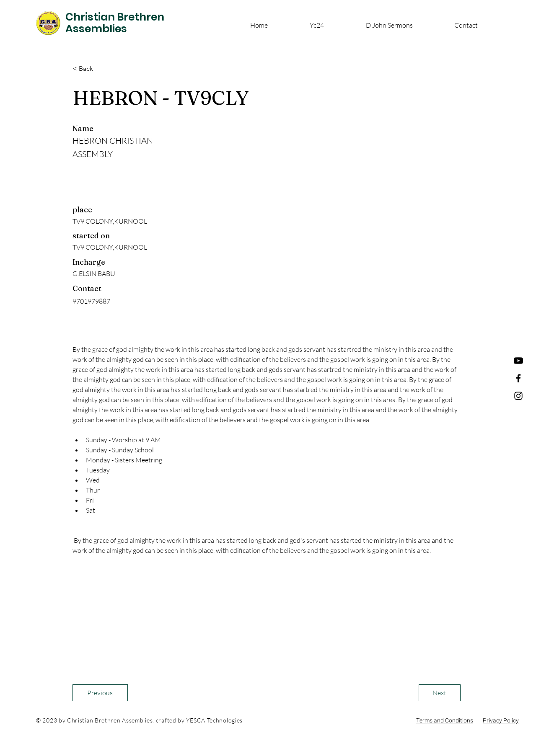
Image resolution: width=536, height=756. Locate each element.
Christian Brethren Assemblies (115, 23)
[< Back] (100, 69)
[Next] (440, 693)
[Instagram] (518, 396)
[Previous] (100, 693)
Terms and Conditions (445, 721)
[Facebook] (518, 378)
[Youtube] (518, 361)
